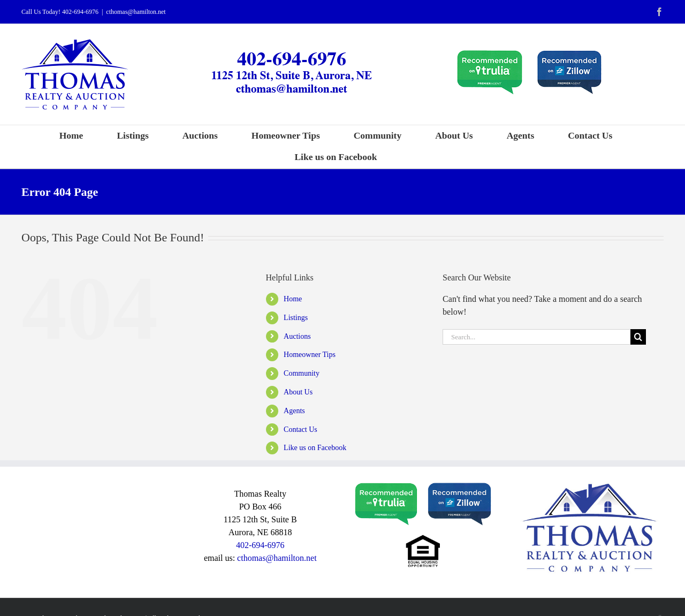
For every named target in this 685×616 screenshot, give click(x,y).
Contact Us (300, 429)
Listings (296, 318)
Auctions (297, 336)
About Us (298, 392)
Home (293, 299)
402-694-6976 (80, 12)
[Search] (638, 337)
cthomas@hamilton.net (136, 12)
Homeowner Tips (310, 355)
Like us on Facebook (315, 448)
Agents (294, 411)
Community (302, 373)
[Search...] (536, 337)
